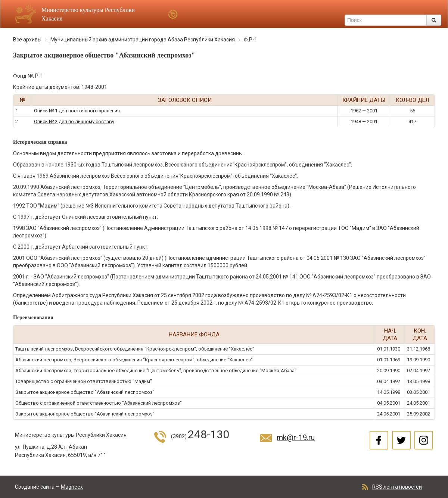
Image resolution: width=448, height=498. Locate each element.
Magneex (72, 487)
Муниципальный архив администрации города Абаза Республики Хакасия (143, 40)
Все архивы (27, 40)
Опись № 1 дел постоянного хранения (77, 111)
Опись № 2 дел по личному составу (74, 122)
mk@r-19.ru (296, 438)
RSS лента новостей (397, 487)
